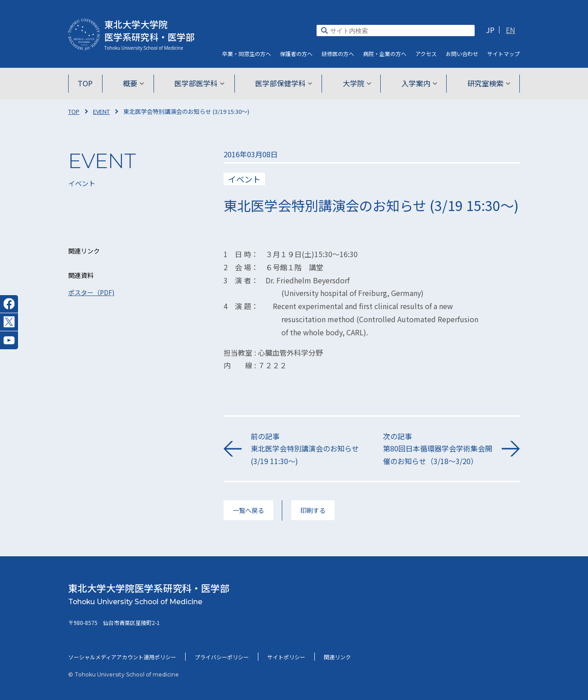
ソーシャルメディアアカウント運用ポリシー (122, 657)
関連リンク (337, 657)
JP (490, 30)
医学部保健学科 (284, 83)
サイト (504, 54)
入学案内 (416, 83)
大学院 (355, 83)
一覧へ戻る (248, 510)
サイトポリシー (286, 657)
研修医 (338, 54)
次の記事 (438, 449)
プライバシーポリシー (222, 657)
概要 (137, 83)
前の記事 (306, 449)
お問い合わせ (462, 54)
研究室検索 (484, 83)
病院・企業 (385, 54)
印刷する (313, 510)
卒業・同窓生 (247, 54)
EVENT (101, 111)
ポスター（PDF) (91, 292)
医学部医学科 (201, 83)
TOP (90, 83)
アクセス (426, 54)
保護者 (296, 54)
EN (511, 30)
